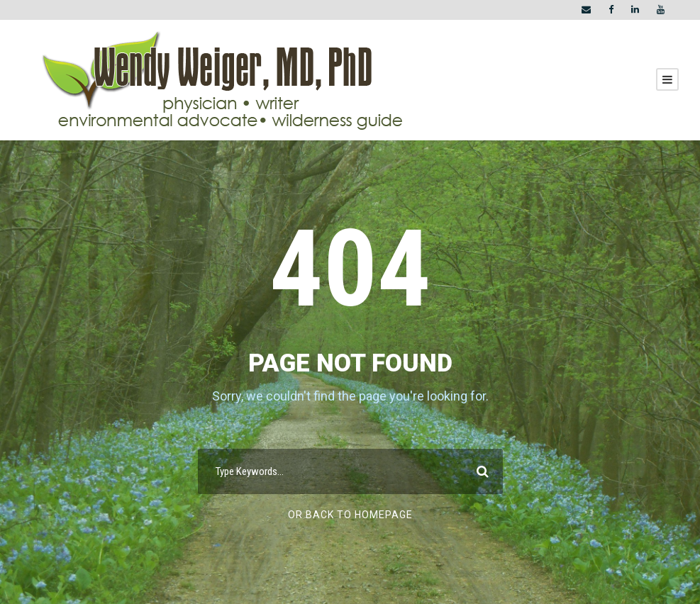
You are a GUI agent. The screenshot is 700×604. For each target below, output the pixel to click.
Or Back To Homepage (350, 515)
